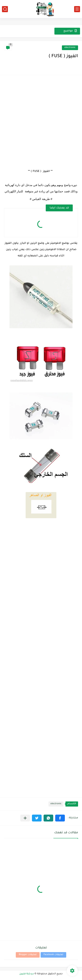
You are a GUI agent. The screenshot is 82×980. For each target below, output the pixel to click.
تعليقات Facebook (53, 955)
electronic (70, 48)
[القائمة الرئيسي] (77, 9)
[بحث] (5, 9)
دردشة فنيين (27, 974)
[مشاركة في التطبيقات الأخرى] (25, 818)
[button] (60, 818)
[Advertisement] (41, 120)
